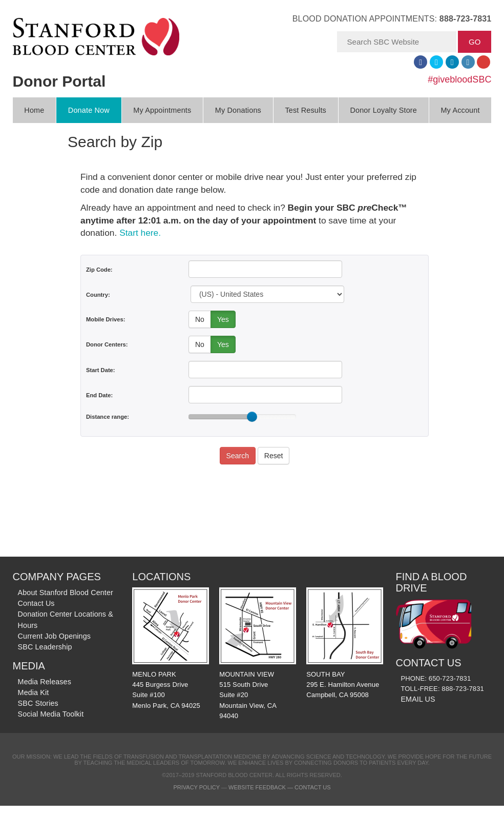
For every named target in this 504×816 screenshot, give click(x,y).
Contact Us (36, 603)
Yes (223, 319)
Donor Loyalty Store (383, 110)
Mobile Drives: (106, 319)
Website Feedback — (261, 787)
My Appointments (162, 110)
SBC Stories (38, 703)
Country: (98, 295)
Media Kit (34, 692)
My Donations (238, 110)
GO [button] (475, 42)
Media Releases (45, 682)
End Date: (99, 395)
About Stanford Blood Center (66, 593)
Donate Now (89, 110)
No (200, 319)
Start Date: (101, 370)
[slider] (252, 417)
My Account (460, 110)
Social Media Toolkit (51, 714)
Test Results (306, 110)
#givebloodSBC (459, 79)
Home (34, 110)
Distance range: (108, 417)
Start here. (140, 233)
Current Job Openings (54, 636)
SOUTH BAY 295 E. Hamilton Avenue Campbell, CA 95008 (345, 643)
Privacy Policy (196, 787)
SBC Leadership (45, 647)
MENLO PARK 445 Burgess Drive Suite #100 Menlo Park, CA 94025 (171, 648)
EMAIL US (418, 699)
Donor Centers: (107, 344)
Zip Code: (99, 270)
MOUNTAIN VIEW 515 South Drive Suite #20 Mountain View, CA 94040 (258, 654)
